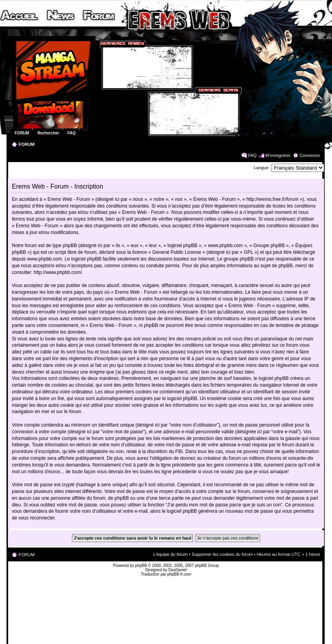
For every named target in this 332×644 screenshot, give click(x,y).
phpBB (141, 566)
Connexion (310, 155)
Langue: (262, 168)
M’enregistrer (278, 155)
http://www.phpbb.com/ (58, 272)
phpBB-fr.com (179, 574)
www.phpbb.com (45, 259)
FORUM (26, 144)
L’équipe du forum (170, 554)
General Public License (177, 252)
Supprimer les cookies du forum (222, 554)
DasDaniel (177, 570)
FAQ (252, 155)
